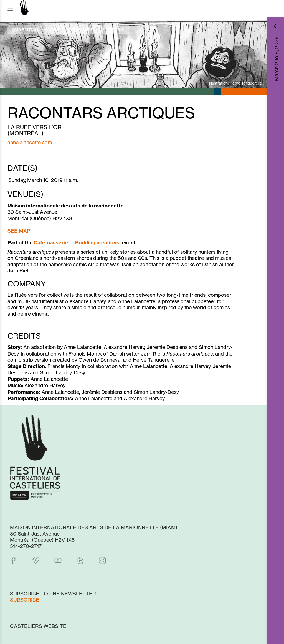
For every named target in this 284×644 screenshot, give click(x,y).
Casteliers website (38, 626)
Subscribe (25, 600)
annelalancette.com (30, 142)
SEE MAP (19, 231)
